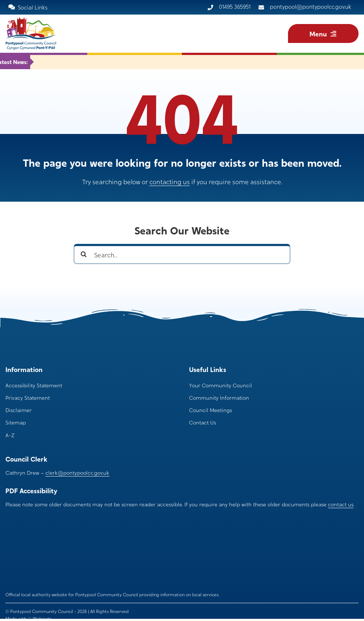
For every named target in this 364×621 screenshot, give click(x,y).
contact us (341, 504)
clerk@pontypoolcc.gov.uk (77, 472)
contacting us (170, 181)
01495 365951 (235, 6)
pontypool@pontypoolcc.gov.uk (311, 6)
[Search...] (182, 254)
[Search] (84, 254)
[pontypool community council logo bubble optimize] (35, 531)
